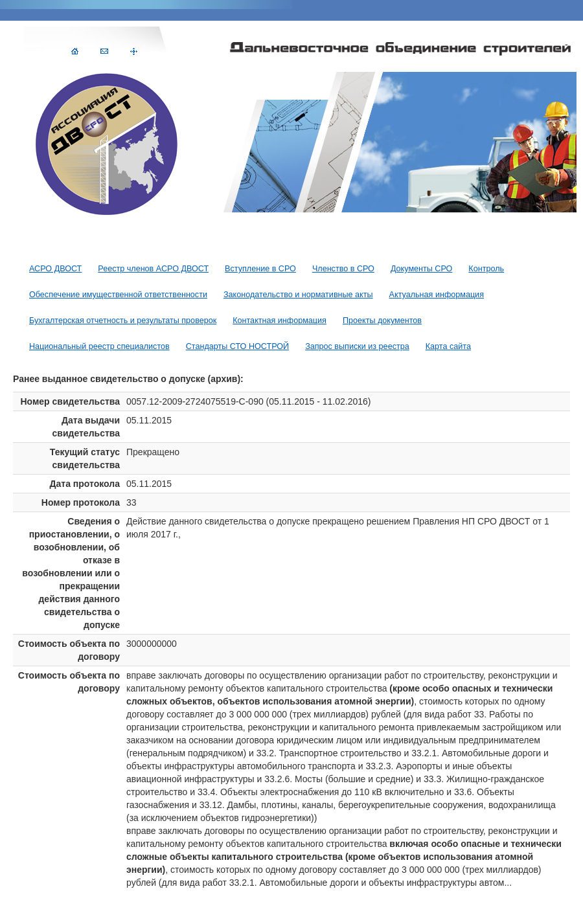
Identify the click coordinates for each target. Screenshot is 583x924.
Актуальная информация (437, 295)
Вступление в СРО (260, 269)
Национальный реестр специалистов (99, 346)
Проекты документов (382, 321)
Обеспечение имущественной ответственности (118, 295)
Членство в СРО (343, 269)
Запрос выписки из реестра (357, 346)
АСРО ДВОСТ (55, 269)
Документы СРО (421, 269)
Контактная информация (280, 321)
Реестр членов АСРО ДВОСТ (153, 269)
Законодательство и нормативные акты (298, 295)
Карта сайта (448, 346)
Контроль (486, 269)
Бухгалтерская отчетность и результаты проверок (123, 321)
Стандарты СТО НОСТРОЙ (237, 346)
